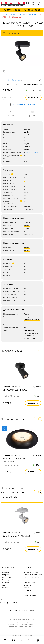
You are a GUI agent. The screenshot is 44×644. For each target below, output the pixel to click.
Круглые (35, 333)
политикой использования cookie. (23, 627)
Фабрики (6, 575)
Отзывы (27, 588)
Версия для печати (40, 80)
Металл (27, 150)
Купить (33, 98)
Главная (5, 14)
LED (25, 174)
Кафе (26, 322)
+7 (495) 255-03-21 (32, 10)
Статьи (27, 593)
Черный (27, 147)
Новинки (6, 582)
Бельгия (16, 80)
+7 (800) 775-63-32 (12, 10)
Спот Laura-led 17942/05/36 (17, 536)
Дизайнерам (29, 585)
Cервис (28, 568)
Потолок (27, 314)
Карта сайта (7, 588)
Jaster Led (27, 135)
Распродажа (7, 580)
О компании (9, 568)
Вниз (31, 234)
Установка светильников (33, 575)
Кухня (26, 317)
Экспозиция (36, 319)
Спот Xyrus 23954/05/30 (15, 390)
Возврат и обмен (31, 580)
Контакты (6, 572)
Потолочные (31, 14)
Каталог (13, 14)
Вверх (26, 234)
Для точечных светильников (29, 337)
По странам (7, 577)
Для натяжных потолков (29, 332)
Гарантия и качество (32, 577)
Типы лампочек (30, 595)
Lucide (6, 80)
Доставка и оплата (31, 572)
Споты (21, 14)
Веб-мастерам (30, 582)
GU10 (26, 192)
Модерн (27, 144)
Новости (28, 590)
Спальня (32, 322)
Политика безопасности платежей (22, 610)
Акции (5, 585)
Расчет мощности (32, 153)
